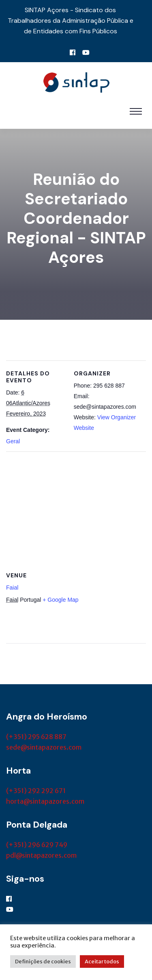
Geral (13, 441)
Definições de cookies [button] (43, 962)
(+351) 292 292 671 (36, 791)
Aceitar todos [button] (102, 962)
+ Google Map (60, 600)
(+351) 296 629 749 (37, 845)
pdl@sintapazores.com (41, 855)
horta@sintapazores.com (45, 801)
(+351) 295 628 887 (36, 737)
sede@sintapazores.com (44, 747)
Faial (12, 588)
